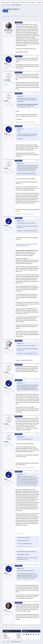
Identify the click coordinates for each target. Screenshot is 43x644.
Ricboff (6, 101)
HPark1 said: (20, 96)
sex (20, 16)
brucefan (6, 348)
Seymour (6, 372)
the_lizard (18, 638)
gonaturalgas (7, 80)
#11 (38, 416)
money (23, 16)
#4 (38, 93)
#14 (38, 566)
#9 (38, 365)
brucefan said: (20, 437)
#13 (38, 472)
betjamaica (35, 16)
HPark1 (6, 64)
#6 (38, 161)
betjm (30, 16)
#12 (38, 434)
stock (27, 16)
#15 (38, 603)
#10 (38, 380)
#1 (38, 22)
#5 (38, 126)
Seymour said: (20, 383)
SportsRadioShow (7, 16)
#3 (38, 72)
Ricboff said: (19, 129)
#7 (38, 218)
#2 (38, 56)
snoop (6, 610)
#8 (38, 341)
